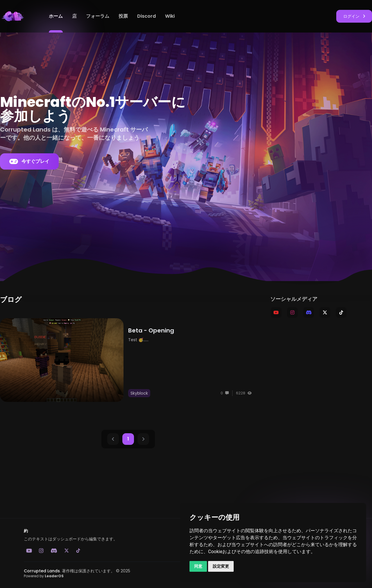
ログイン (354, 16)
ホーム (56, 16)
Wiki (170, 16)
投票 (123, 16)
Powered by (44, 576)
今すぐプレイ (29, 161)
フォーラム (98, 16)
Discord (146, 16)
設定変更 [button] (221, 566)
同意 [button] (198, 566)
